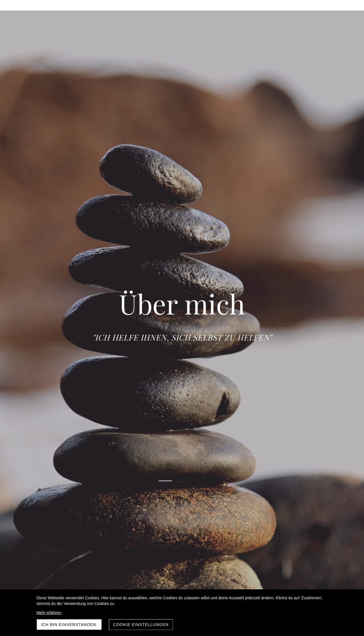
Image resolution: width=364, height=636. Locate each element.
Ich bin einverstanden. (69, 625)
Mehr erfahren (49, 613)
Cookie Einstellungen (141, 625)
